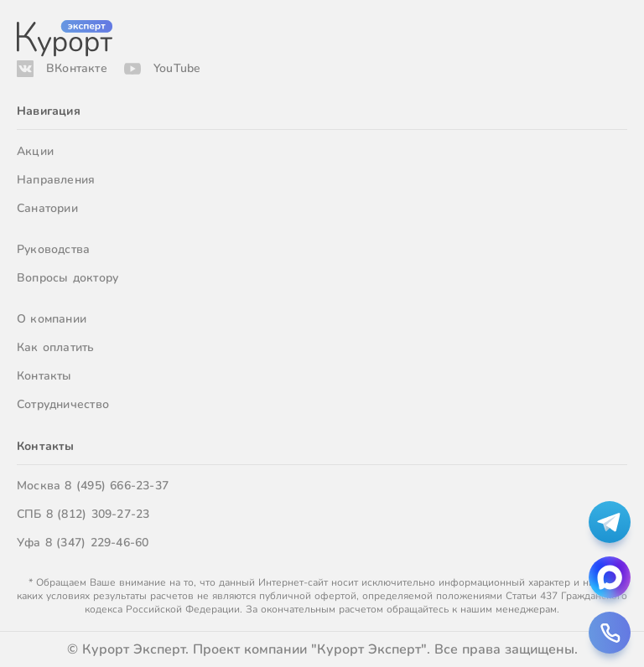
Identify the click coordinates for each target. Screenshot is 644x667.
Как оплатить (56, 347)
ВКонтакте (77, 68)
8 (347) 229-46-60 (97, 543)
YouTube (177, 68)
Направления (56, 180)
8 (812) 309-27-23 (98, 514)
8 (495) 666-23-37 (117, 486)
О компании (52, 319)
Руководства (53, 249)
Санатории (47, 208)
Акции (35, 151)
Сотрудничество (63, 404)
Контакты (44, 376)
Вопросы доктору (68, 278)
